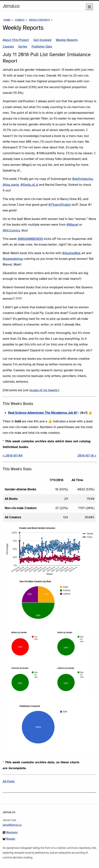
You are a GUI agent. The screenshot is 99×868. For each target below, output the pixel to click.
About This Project (16, 40)
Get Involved (42, 40)
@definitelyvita (82, 179)
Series (23, 46)
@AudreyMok (71, 253)
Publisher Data (42, 46)
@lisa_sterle (11, 185)
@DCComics (11, 230)
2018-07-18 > (87, 455)
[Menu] (89, 7)
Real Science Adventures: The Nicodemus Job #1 (43, 413)
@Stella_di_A (29, 185)
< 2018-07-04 (13, 455)
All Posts (9, 781)
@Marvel (72, 225)
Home (7, 20)
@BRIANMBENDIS (30, 239)
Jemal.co (11, 6)
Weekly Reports (39, 20)
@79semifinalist (59, 205)
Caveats (8, 46)
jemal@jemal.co (12, 825)
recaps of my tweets (43, 390)
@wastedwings (13, 259)
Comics (20, 20)
